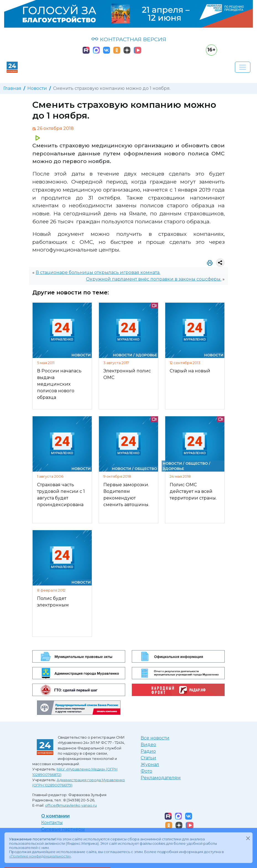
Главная (12, 88)
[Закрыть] (248, 838)
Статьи (148, 758)
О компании (55, 816)
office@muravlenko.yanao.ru (71, 805)
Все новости (155, 738)
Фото (146, 771)
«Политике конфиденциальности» (40, 856)
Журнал (150, 764)
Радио (148, 751)
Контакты (52, 823)
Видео (148, 745)
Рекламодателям (161, 778)
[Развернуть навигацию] (243, 67)
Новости (37, 88)
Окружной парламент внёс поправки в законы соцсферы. (154, 279)
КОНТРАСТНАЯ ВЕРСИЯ (129, 39)
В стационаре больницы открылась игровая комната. (98, 272)
